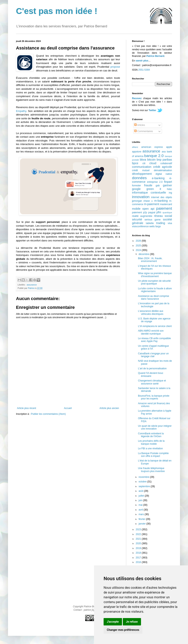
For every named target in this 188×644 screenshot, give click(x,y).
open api (148, 209)
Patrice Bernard (155, 56)
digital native (164, 174)
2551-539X (144, 70)
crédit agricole (163, 167)
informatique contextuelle (149, 193)
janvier (142, 524)
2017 (139, 558)
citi (144, 163)
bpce (135, 163)
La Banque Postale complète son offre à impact (153, 455)
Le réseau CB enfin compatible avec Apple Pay (154, 340)
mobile (136, 209)
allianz (135, 147)
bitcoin (151, 160)
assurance (32, 285)
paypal (152, 212)
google (136, 189)
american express (152, 147)
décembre (144, 254)
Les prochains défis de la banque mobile (151, 442)
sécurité (137, 219)
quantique (167, 212)
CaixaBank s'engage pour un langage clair (153, 355)
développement (142, 174)
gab (158, 186)
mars (142, 514)
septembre (145, 486)
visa (170, 223)
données (139, 178)
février (142, 519)
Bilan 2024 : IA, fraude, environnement (150, 260)
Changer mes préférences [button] (123, 630)
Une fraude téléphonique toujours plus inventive (151, 470)
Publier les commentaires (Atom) (48, 414)
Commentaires (143, 131)
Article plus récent (26, 408)
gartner (167, 185)
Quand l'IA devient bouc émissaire (151, 374)
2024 (139, 250)
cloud (153, 163)
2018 (139, 553)
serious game (153, 220)
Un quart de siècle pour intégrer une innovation (155, 427)
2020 (139, 543)
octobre (143, 482)
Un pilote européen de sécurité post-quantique (154, 282)
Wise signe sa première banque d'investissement (155, 275)
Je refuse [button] (132, 622)
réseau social (163, 216)
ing (170, 193)
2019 (139, 548)
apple (169, 147)
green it (154, 189)
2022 (139, 534)
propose (115, 67)
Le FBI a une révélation (150, 448)
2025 (139, 246)
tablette (150, 223)
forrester (136, 186)
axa (164, 152)
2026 (139, 241)
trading (161, 223)
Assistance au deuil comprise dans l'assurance (153, 297)
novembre (144, 477)
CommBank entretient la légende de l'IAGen (151, 435)
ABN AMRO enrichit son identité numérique (151, 332)
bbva (143, 160)
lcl (152, 201)
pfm (159, 212)
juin (141, 500)
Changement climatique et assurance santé (152, 382)
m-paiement (152, 204)
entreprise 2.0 (155, 182)
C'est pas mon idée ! (57, 11)
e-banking (158, 178)
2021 (139, 539)
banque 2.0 (154, 156)
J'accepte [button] (113, 622)
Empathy (21, 111)
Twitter (152, 110)
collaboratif (166, 163)
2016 (139, 562)
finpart (168, 182)
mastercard (166, 204)
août (141, 491)
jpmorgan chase (141, 201)
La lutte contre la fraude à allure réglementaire (155, 290)
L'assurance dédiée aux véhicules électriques (151, 312)
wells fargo (155, 226)
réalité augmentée (142, 216)
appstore (137, 152)
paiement (164, 208)
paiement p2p (139, 212)
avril (141, 510)
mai (141, 505)
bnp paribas (164, 160)
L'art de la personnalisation (152, 368)
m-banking (161, 201)
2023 (139, 529)
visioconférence (140, 226)
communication (142, 167)
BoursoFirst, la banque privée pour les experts (154, 397)
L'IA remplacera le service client (155, 326)
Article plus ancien (109, 408)
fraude (148, 185)
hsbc (169, 189)
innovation (141, 197)
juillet (142, 496)
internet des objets (162, 197)
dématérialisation (163, 170)
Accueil (68, 408)
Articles (140, 125)
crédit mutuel (141, 170)
